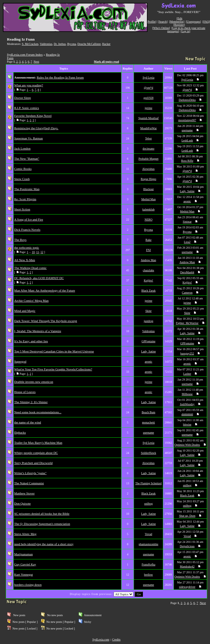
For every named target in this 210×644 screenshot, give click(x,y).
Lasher (187, 374)
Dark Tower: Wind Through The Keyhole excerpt (46, 321)
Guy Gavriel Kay (25, 564)
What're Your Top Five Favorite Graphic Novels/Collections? (53, 369)
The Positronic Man (27, 189)
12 (42, 252)
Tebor (149, 138)
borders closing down (28, 585)
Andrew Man (149, 260)
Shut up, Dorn (187, 516)
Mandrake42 (187, 566)
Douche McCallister (89, 44)
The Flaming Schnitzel (149, 483)
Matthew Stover (24, 493)
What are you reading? (29, 85)
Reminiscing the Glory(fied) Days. (36, 128)
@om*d (148, 88)
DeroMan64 (187, 272)
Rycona (71, 44)
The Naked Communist (29, 483)
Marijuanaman (23, 554)
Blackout (148, 189)
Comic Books (23, 169)
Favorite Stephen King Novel (33, 116)
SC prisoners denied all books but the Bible (42, 514)
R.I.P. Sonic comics (27, 108)
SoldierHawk (149, 453)
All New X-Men (25, 260)
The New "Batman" (27, 159)
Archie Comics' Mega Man (31, 301)
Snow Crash (22, 179)
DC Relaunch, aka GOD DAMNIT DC (39, 278)
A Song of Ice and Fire (29, 219)
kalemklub (148, 209)
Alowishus (149, 169)
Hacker (106, 44)
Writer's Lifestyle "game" (30, 473)
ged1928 (148, 98)
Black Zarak (149, 291)
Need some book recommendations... (38, 412)
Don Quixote (22, 503)
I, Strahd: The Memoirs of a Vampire (38, 331)
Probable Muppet (149, 159)
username (187, 130)
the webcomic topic (27, 248)
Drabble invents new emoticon (34, 382)
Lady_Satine (187, 191)
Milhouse (187, 394)
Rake (149, 240)
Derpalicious (187, 546)
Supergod (20, 361)
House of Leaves (25, 392)
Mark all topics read (107, 62)
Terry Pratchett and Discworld (33, 463)
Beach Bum (149, 412)
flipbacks (20, 432)
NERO (149, 220)
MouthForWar (149, 128)
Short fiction (22, 209)
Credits (116, 640)
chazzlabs (149, 270)
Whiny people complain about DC (36, 453)
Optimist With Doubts (187, 445)
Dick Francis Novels (27, 230)
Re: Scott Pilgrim (25, 199)
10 (33, 252)
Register (179, 25)
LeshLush (187, 140)
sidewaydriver (187, 587)
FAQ (206, 22)
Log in (185, 31)
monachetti (148, 422)
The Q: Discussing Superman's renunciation (42, 524)
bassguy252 (187, 353)
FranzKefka (149, 564)
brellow (149, 575)
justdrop (149, 321)
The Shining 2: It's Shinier (31, 402)
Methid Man (148, 199)
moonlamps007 (187, 120)
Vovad (149, 534)
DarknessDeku (187, 100)
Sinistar (187, 222)
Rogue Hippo (149, 179)
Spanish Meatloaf (148, 118)
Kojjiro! (148, 280)
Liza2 (187, 242)
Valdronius (46, 44)
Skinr (148, 311)
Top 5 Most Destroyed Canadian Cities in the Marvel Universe (54, 351)
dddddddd (187, 414)
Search (163, 22)
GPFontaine (148, 341)
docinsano (149, 149)
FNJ (149, 250)
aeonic (187, 201)
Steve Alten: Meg (25, 534)
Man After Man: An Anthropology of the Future (45, 290)
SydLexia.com (101, 640)
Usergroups (194, 22)
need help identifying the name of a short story (44, 544)
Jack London (22, 148)
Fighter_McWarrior (187, 323)
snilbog (187, 485)
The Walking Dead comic (30, 268)
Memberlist (177, 22)
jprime (148, 108)
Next (36, 62)
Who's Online (161, 28)
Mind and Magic (25, 311)
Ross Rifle (187, 161)
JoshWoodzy (187, 404)
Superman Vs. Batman (28, 138)
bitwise (187, 424)
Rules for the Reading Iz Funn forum (60, 77)
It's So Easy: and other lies (31, 341)
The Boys (20, 240)
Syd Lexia (149, 78)
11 (38, 252)
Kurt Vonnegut (24, 574)
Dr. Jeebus (60, 44)
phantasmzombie (148, 544)
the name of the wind (28, 422)
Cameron (187, 293)
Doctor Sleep (23, 98)
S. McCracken (30, 44)
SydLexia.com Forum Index (25, 54)
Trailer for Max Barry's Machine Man (38, 443)
